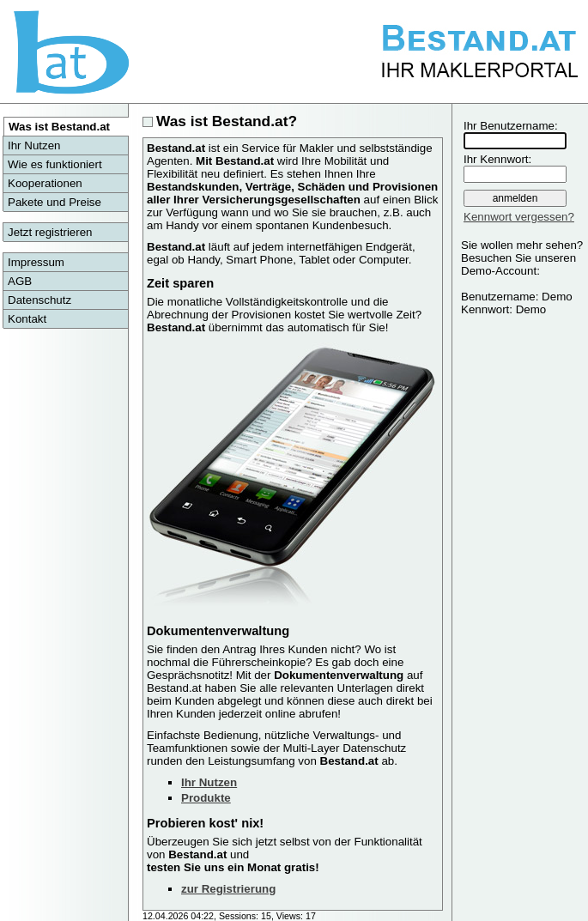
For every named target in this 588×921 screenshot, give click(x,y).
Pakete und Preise (55, 202)
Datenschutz (39, 300)
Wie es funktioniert (55, 164)
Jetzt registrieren (50, 232)
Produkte (206, 798)
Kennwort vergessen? (519, 217)
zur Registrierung (228, 889)
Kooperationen (45, 183)
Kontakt (27, 319)
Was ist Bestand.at (59, 127)
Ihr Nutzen (34, 145)
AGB (20, 281)
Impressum (36, 262)
